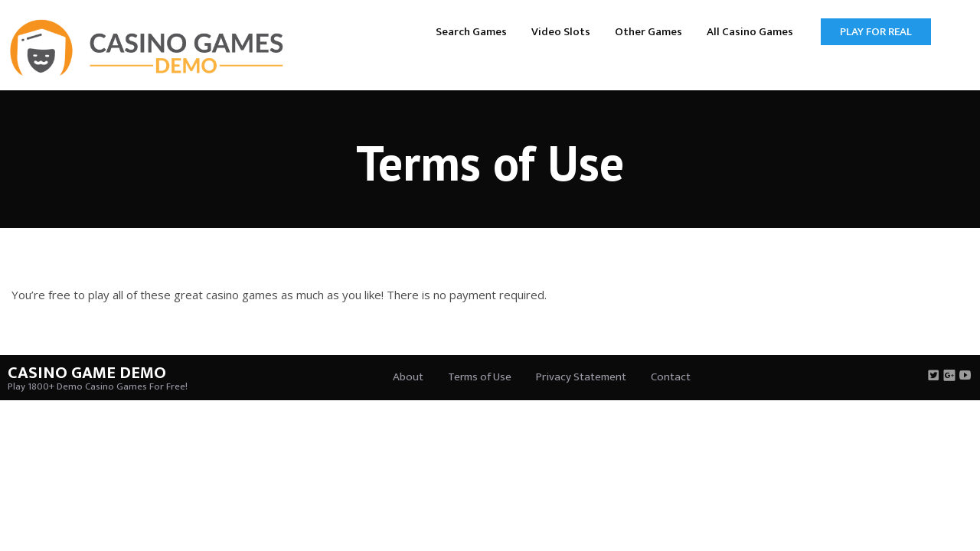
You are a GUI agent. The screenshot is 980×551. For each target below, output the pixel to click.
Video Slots (561, 32)
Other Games (648, 32)
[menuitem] (471, 31)
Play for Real (876, 32)
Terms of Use (480, 377)
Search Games (471, 32)
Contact (671, 377)
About (408, 377)
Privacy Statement (581, 377)
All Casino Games (750, 32)
